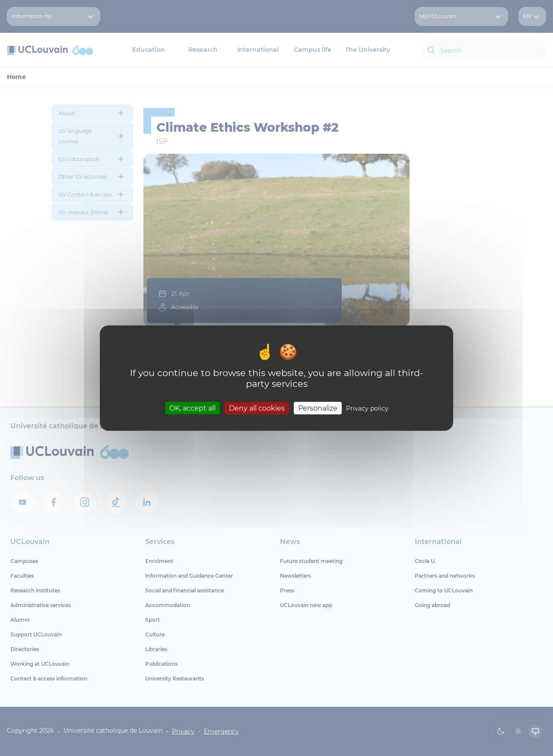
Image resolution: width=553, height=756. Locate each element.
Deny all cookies (257, 408)
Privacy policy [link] (367, 408)
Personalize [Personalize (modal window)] (318, 408)
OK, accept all (192, 408)
